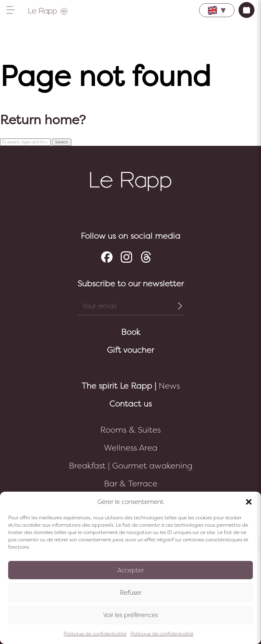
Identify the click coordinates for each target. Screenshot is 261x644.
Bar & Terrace (131, 484)
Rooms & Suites (130, 430)
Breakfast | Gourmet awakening (131, 466)
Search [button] (62, 142)
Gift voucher (130, 350)
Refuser (131, 593)
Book (131, 332)
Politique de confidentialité (95, 634)
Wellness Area (131, 448)
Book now (247, 10)
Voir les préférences (130, 615)
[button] (249, 502)
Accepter (131, 570)
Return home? (43, 120)
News (131, 386)
